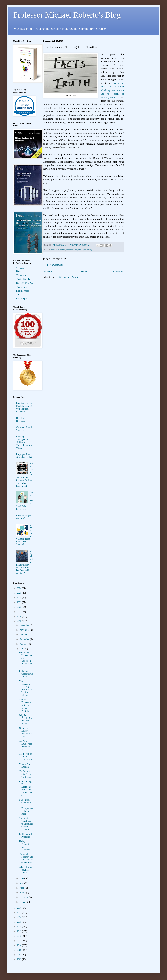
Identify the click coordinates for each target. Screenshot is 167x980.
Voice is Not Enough (25, 765)
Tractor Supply (23, 279)
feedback (70, 250)
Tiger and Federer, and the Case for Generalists (26, 858)
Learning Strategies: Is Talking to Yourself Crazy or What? (24, 442)
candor (63, 250)
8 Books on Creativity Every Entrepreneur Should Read (26, 807)
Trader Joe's (22, 287)
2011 (19, 941)
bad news (55, 250)
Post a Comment (55, 265)
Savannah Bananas (21, 270)
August (23, 644)
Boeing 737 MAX (25, 283)
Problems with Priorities (26, 835)
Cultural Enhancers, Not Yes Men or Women (25, 705)
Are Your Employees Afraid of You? (25, 745)
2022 (20, 607)
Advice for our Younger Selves (26, 870)
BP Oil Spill (22, 299)
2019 (20, 621)
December (25, 625)
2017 (20, 912)
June (22, 878)
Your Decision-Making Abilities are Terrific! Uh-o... (26, 688)
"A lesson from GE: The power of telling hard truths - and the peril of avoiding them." (112, 90)
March (23, 893)
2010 (20, 945)
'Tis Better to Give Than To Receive (25, 774)
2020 (20, 616)
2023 (20, 602)
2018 (20, 908)
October (24, 635)
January (23, 902)
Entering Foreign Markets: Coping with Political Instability (24, 407)
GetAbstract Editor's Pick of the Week (25, 732)
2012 (20, 936)
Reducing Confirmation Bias (26, 674)
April (22, 888)
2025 (20, 593)
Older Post (118, 272)
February (24, 897)
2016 (20, 917)
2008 (20, 955)
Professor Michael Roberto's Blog (67, 15)
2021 (20, 612)
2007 (20, 959)
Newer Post (49, 272)
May (22, 883)
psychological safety (84, 250)
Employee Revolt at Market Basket (24, 456)
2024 (20, 598)
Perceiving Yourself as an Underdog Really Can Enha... (25, 660)
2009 (20, 950)
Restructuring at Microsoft (24, 517)
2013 (20, 931)
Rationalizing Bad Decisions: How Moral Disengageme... (26, 788)
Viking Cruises (23, 275)
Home (84, 272)
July (22, 649)
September (25, 639)
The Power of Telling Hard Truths (26, 757)
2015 (20, 922)
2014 (20, 927)
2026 (20, 588)
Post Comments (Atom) (67, 277)
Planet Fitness (23, 291)
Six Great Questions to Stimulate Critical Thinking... (26, 824)
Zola (18, 295)
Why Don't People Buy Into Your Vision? (26, 719)
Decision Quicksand (21, 420)
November (25, 630)
